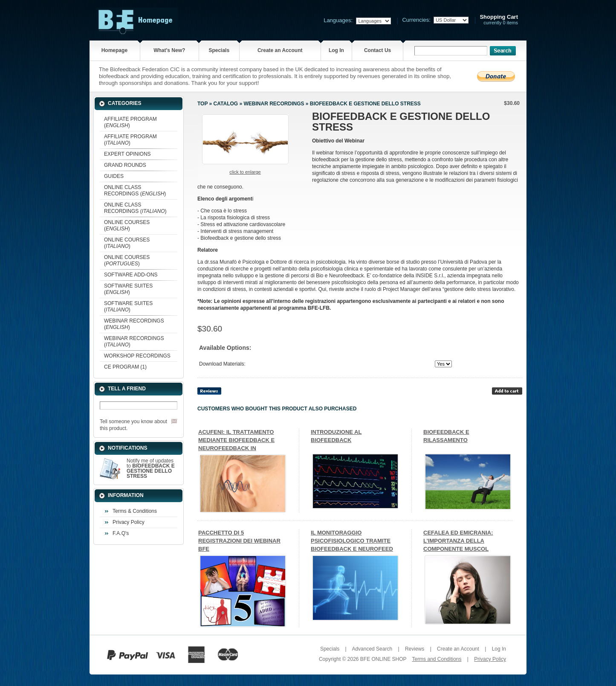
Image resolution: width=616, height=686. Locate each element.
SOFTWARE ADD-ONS (131, 275)
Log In (336, 50)
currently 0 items (499, 20)
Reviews (415, 649)
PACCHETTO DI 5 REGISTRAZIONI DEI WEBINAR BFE (239, 541)
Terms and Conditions (437, 659)
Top (202, 104)
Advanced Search (372, 649)
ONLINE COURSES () (127, 225)
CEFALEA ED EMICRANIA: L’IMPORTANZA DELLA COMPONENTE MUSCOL (458, 541)
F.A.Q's (121, 533)
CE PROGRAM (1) (125, 367)
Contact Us (377, 50)
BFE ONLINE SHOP (383, 659)
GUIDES (114, 176)
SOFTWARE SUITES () (128, 289)
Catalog (226, 104)
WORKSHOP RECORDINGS (137, 356)
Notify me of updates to (151, 468)
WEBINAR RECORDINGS (274, 104)
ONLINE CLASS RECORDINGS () (135, 190)
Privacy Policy (129, 522)
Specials (219, 50)
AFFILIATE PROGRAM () (130, 122)
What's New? (169, 50)
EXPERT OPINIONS (127, 154)
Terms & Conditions (135, 511)
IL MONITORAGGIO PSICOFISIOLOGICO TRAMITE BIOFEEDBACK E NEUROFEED (352, 541)
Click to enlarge (245, 172)
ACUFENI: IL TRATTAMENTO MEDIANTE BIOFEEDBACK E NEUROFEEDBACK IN (236, 440)
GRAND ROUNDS (125, 165)
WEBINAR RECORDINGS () (134, 324)
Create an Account (280, 50)
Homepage (114, 50)
